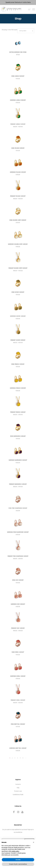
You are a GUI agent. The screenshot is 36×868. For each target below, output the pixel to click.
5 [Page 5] (20, 758)
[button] (34, 842)
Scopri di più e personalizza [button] (18, 864)
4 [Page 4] (18, 758)
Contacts (18, 784)
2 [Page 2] (12, 758)
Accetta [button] (18, 860)
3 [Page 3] (15, 758)
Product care (18, 791)
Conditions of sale (18, 795)
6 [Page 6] (23, 758)
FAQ (18, 788)
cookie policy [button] (15, 851)
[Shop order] (26, 31)
